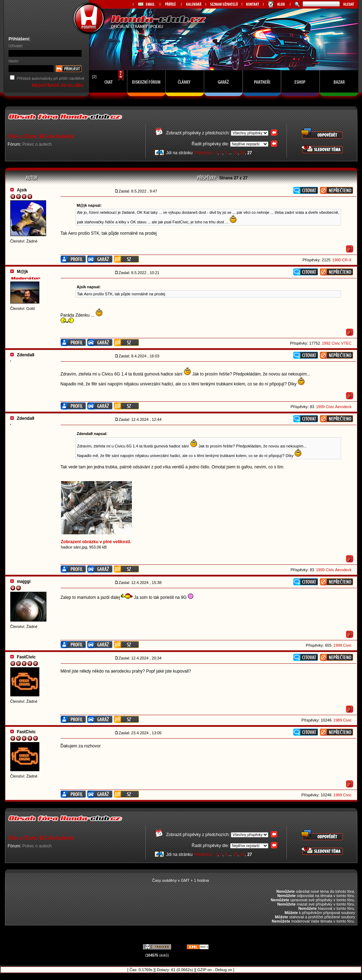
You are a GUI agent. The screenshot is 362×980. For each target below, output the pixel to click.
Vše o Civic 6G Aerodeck (41, 136)
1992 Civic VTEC (337, 343)
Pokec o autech (37, 144)
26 (242, 153)
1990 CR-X (342, 260)
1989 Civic (342, 720)
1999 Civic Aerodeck (334, 407)
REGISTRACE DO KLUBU (58, 85)
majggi (24, 581)
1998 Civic (342, 645)
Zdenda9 (25, 355)
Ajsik (22, 190)
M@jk (22, 272)
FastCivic (26, 657)
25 (235, 153)
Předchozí (204, 153)
